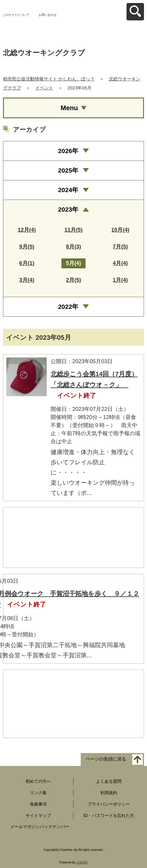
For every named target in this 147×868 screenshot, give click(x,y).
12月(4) (27, 230)
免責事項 (38, 804)
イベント (44, 88)
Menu (69, 108)
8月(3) (73, 247)
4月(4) (120, 263)
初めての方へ (38, 781)
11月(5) (73, 230)
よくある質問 (109, 781)
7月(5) (120, 247)
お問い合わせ (48, 15)
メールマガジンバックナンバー (40, 827)
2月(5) (73, 280)
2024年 (68, 190)
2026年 (68, 151)
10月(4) (120, 230)
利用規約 (109, 793)
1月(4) (120, 280)
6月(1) (27, 263)
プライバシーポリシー (109, 804)
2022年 (68, 307)
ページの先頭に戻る (106, 759)
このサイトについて (16, 15)
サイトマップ (38, 815)
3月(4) (27, 280)
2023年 (68, 209)
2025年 (68, 170)
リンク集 (38, 793)
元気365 (82, 862)
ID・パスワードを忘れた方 (109, 815)
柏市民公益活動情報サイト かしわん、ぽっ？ (49, 79)
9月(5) (27, 247)
